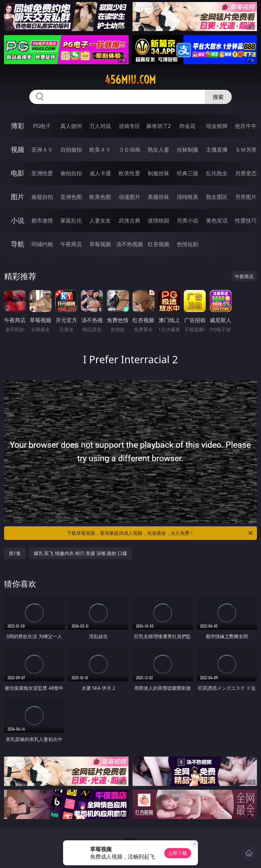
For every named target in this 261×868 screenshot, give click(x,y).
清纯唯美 (187, 197)
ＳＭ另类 (246, 150)
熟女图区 (217, 197)
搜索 (218, 97)
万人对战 (100, 126)
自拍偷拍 (71, 150)
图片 (18, 197)
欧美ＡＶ (100, 150)
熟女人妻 (158, 150)
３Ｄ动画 (129, 150)
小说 (18, 220)
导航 (18, 244)
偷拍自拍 (71, 173)
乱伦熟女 (217, 173)
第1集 (15, 553)
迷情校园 (158, 220)
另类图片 (246, 197)
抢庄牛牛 (246, 126)
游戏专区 (129, 126)
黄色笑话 (217, 220)
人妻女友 (100, 220)
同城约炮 (42, 244)
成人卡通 (100, 173)
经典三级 (187, 173)
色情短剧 (187, 244)
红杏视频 (158, 244)
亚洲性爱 (42, 173)
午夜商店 (71, 244)
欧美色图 (100, 197)
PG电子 (42, 126)
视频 (18, 149)
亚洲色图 (71, 197)
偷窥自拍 (42, 197)
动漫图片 (129, 197)
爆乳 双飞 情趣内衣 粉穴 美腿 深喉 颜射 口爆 (80, 553)
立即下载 (178, 853)
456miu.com (130, 80)
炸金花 (187, 126)
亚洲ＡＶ (42, 150)
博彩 (18, 126)
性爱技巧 (246, 220)
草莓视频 (100, 244)
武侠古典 (129, 220)
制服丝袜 (158, 173)
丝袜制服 (187, 150)
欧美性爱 (129, 173)
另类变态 (246, 173)
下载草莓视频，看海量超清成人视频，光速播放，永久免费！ (160, 533)
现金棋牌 (217, 126)
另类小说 (187, 220)
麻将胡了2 (159, 126)
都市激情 (42, 220)
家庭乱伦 (71, 220)
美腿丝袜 (158, 197)
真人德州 (71, 126)
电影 (18, 173)
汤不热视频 (129, 244)
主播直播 (217, 150)
